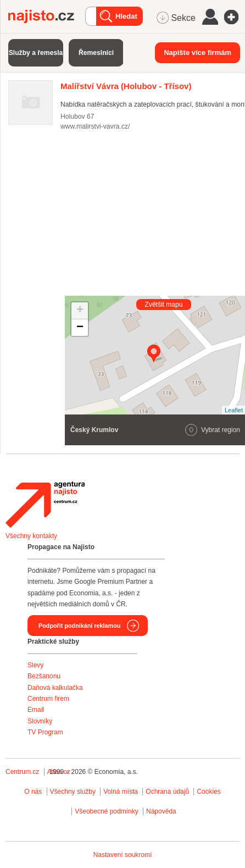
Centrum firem (48, 699)
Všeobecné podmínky (106, 811)
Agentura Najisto (45, 505)
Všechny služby (74, 792)
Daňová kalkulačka (55, 688)
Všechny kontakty (31, 536)
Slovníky (40, 721)
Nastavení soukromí (123, 855)
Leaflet (234, 410)
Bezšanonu (44, 676)
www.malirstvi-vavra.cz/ (95, 126)
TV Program (45, 732)
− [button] (80, 328)
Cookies (208, 792)
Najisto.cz (47, 16)
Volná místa (121, 792)
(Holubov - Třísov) (126, 86)
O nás (33, 792)
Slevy (35, 665)
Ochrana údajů (167, 792)
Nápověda (161, 811)
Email (36, 710)
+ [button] (80, 311)
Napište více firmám (197, 52)
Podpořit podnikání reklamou (79, 626)
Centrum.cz (22, 772)
